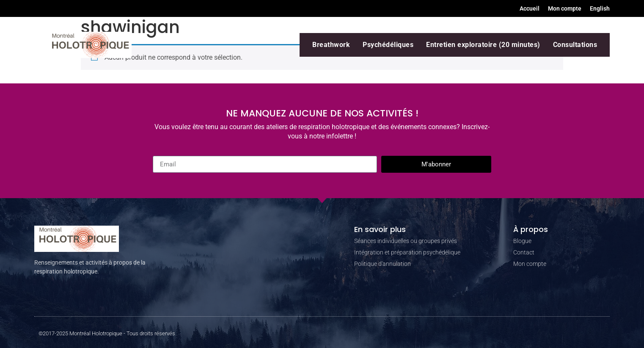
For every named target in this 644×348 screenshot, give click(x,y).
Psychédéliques (388, 45)
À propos (531, 229)
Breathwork (331, 45)
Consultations (575, 45)
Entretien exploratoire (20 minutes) (483, 45)
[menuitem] (600, 8)
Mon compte (565, 8)
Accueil (530, 8)
